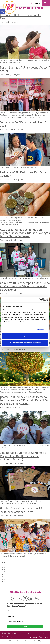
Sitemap (28, 641)
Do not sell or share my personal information (25, 343)
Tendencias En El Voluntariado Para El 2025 (23, 124)
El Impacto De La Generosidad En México (21, 17)
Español (38, 3)
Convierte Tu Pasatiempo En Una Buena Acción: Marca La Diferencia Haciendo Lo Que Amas (25, 286)
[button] (3, 12)
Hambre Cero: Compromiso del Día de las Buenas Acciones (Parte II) (24, 510)
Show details (39, 330)
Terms (19, 641)
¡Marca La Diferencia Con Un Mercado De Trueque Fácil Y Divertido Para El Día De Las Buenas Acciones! (24, 400)
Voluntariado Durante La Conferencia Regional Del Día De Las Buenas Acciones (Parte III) (23, 456)
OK (25, 336)
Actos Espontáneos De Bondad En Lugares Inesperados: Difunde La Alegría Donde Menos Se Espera (25, 233)
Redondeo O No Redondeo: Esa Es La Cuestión (23, 174)
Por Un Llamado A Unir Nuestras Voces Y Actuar (25, 69)
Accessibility (38, 641)
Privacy (11, 641)
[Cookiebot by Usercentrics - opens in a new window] (39, 300)
